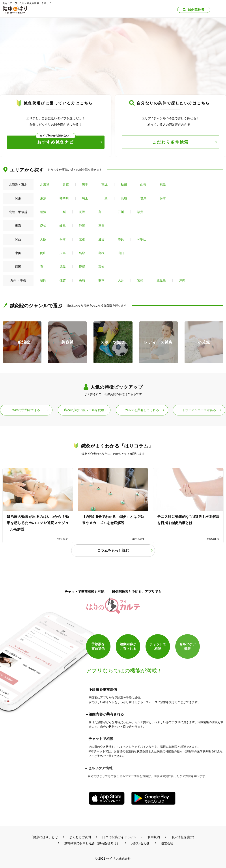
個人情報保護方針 (184, 837)
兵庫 (63, 239)
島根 (101, 253)
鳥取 (82, 253)
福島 (163, 185)
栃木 (163, 198)
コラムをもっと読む (113, 550)
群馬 (143, 198)
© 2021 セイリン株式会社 (113, 858)
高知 (101, 267)
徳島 (63, 267)
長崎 (82, 280)
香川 (43, 267)
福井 (140, 212)
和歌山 (142, 239)
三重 (101, 226)
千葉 (105, 198)
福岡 (43, 280)
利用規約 (154, 837)
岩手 (85, 185)
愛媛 (82, 267)
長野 (82, 212)
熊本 (101, 280)
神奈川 (64, 198)
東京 (43, 198)
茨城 (124, 198)
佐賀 (63, 280)
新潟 (43, 212)
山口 (121, 253)
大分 (121, 280)
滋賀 (101, 239)
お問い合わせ (140, 843)
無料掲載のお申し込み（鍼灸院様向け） (92, 843)
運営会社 (167, 843)
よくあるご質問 (80, 837)
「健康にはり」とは (44, 837)
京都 (82, 239)
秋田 (124, 185)
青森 (66, 185)
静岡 (82, 226)
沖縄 (182, 280)
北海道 (45, 185)
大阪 (43, 239)
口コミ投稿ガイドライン (119, 837)
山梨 (63, 212)
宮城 (105, 185)
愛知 (43, 226)
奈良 (121, 239)
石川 (121, 212)
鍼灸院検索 (196, 10)
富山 (101, 212)
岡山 (43, 253)
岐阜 (63, 226)
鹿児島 (161, 280)
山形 (143, 185)
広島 (63, 253)
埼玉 (85, 198)
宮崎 (140, 280)
